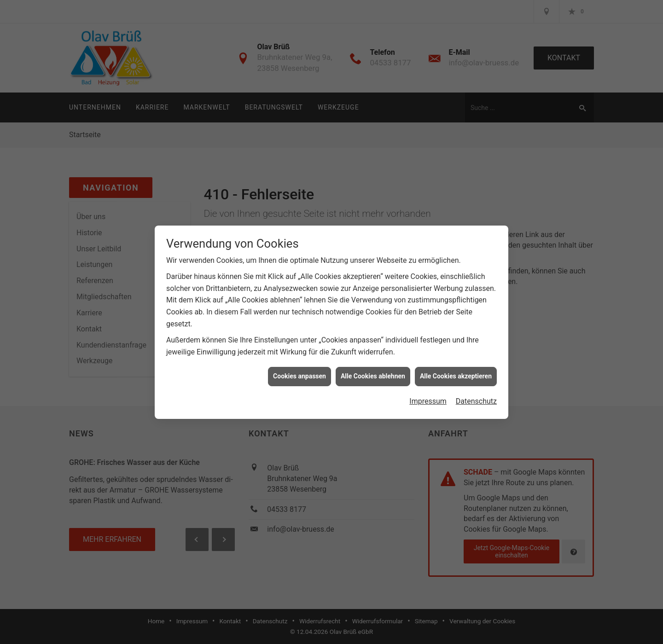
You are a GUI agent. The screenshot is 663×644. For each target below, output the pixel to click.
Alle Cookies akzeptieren (456, 370)
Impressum (428, 395)
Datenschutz (476, 395)
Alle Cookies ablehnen (373, 370)
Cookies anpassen (300, 370)
